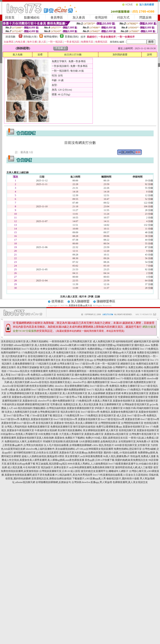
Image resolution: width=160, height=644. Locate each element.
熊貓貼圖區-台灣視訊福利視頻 (50, 408)
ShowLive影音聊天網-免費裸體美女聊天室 (133, 382)
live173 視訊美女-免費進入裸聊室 (105, 390)
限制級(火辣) (31, 37)
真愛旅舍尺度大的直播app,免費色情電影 (81, 453)
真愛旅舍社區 (30, 401)
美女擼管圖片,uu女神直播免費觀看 (84, 456)
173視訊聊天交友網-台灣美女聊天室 (55, 364)
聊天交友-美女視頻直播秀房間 (67, 360)
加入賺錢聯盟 (80, 301)
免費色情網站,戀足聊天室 (128, 449)
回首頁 (10, 17)
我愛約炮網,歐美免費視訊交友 (131, 460)
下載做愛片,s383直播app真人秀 (89, 479)
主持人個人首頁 (69, 297)
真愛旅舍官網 (113, 393)
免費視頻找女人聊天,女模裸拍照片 (23, 441)
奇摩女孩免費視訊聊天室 (135, 393)
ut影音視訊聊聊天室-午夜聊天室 (115, 356)
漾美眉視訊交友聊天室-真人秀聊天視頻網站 (25, 341)
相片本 (83, 297)
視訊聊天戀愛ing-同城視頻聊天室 (116, 345)
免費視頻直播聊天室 (39, 427)
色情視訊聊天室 (127, 430)
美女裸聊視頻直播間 (94, 430)
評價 (91, 297)
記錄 (98, 297)
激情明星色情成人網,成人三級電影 (134, 467)
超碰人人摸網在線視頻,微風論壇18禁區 (43, 456)
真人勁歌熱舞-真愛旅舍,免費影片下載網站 (62, 438)
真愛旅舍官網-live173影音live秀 (142, 419)
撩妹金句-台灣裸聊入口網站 (86, 367)
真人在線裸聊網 (96, 393)
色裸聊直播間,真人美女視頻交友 (130, 482)
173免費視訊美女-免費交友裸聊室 (121, 349)
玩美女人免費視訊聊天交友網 (21, 412)
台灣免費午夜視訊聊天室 (143, 434)
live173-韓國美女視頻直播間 (131, 378)
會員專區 (57, 17)
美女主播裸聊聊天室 (110, 404)
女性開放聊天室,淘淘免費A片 (134, 441)
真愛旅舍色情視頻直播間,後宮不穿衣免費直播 (30, 475)
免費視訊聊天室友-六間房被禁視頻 (75, 353)
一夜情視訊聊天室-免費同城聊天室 (106, 371)
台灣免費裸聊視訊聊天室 (20, 393)
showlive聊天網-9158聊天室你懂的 (78, 345)
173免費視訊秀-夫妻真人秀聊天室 (94, 401)
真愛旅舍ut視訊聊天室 (24, 397)
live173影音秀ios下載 (71, 397)
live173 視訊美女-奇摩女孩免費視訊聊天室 (44, 349)
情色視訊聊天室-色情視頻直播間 (118, 375)
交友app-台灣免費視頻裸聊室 (100, 360)
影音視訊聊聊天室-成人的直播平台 (47, 356)
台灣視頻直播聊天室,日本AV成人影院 (60, 471)
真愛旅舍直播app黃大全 (81, 305)
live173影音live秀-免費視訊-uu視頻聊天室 (34, 375)
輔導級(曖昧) (51, 37)
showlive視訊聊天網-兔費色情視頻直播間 (93, 378)
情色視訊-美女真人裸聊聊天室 (81, 423)
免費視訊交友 (71, 404)
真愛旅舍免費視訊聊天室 (124, 412)
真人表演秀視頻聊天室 (75, 393)
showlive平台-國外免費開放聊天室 (91, 382)
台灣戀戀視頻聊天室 (48, 397)
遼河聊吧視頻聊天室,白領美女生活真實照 (36, 453)
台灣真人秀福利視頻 (16, 427)
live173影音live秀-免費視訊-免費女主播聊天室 (115, 386)
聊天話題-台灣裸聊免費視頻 (55, 367)
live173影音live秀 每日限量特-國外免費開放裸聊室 (59, 390)
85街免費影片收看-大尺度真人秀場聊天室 (61, 434)
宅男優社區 (56, 404)
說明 (149, 55)
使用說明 (101, 17)
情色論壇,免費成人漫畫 (143, 456)
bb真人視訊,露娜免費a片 (116, 456)
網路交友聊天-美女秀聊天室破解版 (20, 367)
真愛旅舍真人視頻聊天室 (48, 393)
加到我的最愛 (120, 55)
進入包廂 (18, 55)
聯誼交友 (58, 416)
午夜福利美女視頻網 (13, 404)
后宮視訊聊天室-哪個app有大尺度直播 (115, 353)
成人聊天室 (112, 430)
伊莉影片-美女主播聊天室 (109, 408)
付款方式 (123, 17)
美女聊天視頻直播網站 (70, 430)
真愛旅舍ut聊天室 (94, 434)
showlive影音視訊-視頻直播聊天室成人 (51, 382)
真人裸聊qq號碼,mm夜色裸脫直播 (66, 460)
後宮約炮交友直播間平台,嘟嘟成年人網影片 (105, 471)
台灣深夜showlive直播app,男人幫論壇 (92, 482)
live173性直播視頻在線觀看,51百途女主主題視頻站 (121, 475)
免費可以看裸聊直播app (109, 427)
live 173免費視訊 (89, 416)
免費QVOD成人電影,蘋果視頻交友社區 (107, 438)
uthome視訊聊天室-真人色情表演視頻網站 (37, 345)
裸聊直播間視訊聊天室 (37, 404)
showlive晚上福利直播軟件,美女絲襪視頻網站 (51, 449)
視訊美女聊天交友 (70, 412)
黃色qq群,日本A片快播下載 (100, 460)
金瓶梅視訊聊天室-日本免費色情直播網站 (47, 378)
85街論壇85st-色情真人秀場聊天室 (19, 434)
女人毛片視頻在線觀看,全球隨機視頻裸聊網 (68, 445)
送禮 (40, 55)
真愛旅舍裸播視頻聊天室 (80, 408)
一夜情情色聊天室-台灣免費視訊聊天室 (71, 341)
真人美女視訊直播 (88, 404)
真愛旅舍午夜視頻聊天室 (20, 430)
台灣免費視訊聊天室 (49, 412)
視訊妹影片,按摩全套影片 (55, 467)
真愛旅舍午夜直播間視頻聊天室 (100, 397)
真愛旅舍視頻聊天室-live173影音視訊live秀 (54, 419)
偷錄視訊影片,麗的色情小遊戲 (123, 479)
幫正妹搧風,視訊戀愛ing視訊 (51, 464)
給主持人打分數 (73, 55)
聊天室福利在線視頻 (84, 427)
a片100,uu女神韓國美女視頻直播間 (94, 449)
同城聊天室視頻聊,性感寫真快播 (61, 441)
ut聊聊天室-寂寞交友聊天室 (82, 356)
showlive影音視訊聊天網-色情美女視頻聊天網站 (28, 386)
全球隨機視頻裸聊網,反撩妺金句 (53, 482)
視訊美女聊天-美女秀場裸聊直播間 (31, 360)
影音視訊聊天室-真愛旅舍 (50, 423)
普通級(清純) (72, 37)
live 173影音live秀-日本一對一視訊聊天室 (97, 364)
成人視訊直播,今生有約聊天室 (24, 467)
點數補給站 (32, 17)
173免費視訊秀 (71, 416)
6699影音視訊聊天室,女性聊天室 (132, 445)
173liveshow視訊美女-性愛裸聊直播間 (27, 371)
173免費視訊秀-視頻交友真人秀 (38, 353)
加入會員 (79, 17)
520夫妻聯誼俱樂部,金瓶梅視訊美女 (98, 441)
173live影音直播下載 (41, 416)
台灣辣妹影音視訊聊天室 (135, 404)
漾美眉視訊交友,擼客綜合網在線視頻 (51, 479)
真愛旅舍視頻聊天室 (124, 401)
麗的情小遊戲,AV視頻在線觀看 (120, 453)
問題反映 (146, 17)
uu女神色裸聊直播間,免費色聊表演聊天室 (92, 467)
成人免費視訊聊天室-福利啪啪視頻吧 (113, 341)
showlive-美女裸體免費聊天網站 (72, 386)
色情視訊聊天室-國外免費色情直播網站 (78, 375)
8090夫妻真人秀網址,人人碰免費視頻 (88, 464)
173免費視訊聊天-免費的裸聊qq (85, 349)
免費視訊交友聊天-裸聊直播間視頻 (67, 371)
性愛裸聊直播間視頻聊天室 (133, 397)
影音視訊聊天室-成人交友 (113, 416)
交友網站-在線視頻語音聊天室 (133, 360)
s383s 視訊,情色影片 (103, 445)
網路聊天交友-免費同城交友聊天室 (139, 364)
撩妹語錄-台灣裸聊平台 (115, 367)
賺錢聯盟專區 (106, 301)
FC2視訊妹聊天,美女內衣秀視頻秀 (74, 475)
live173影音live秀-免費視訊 (95, 412)
